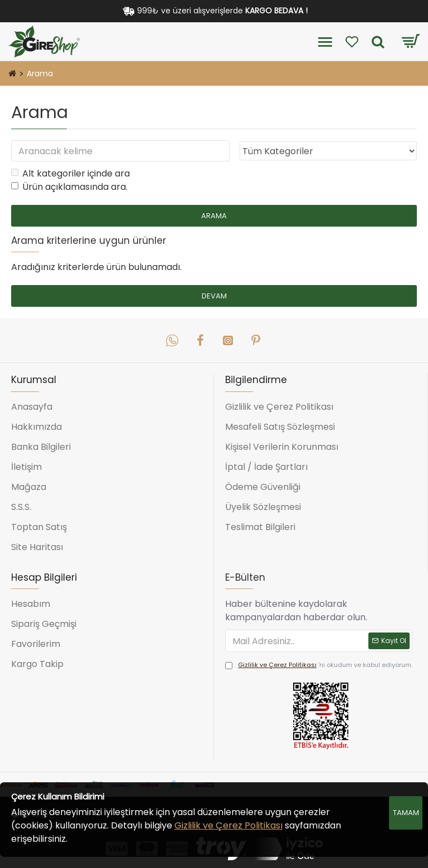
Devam (214, 296)
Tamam (406, 813)
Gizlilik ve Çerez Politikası (228, 825)
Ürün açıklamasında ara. (69, 187)
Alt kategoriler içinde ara (70, 173)
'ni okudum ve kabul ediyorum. (319, 666)
